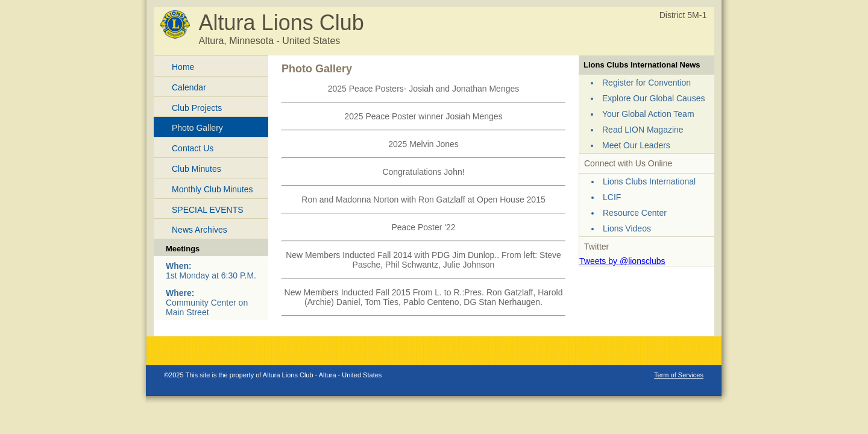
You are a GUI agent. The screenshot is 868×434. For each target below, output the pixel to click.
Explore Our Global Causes (653, 98)
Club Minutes (197, 169)
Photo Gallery (197, 128)
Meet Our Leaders (636, 145)
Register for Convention (646, 83)
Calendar (189, 87)
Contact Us (193, 148)
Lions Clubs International (649, 181)
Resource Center (635, 213)
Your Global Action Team (648, 114)
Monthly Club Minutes (212, 189)
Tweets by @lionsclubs (622, 261)
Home (183, 67)
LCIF (612, 197)
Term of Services (679, 375)
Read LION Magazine (643, 130)
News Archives (200, 230)
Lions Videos (627, 228)
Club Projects (197, 108)
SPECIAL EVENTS (208, 210)
